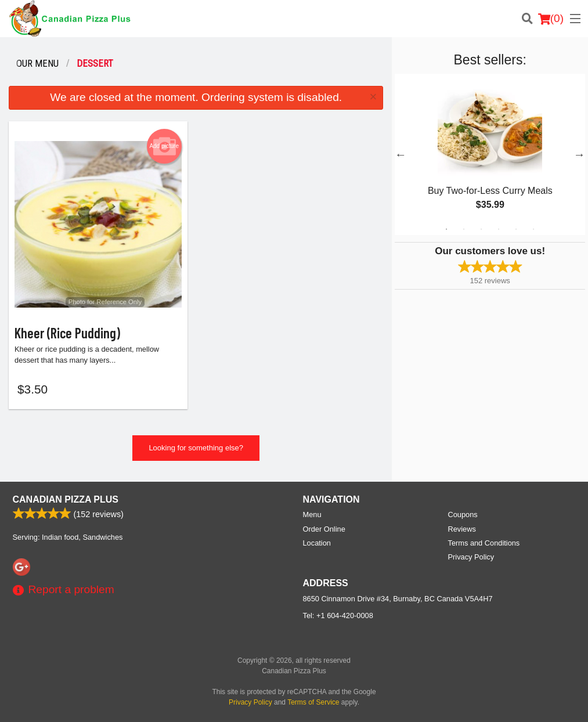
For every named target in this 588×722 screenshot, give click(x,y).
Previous (401, 154)
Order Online (324, 529)
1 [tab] (446, 229)
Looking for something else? (196, 448)
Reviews (462, 529)
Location (317, 543)
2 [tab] (464, 229)
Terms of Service (313, 702)
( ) (551, 19)
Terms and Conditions (484, 543)
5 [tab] (516, 229)
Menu (312, 515)
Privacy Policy (471, 557)
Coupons (463, 515)
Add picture (164, 146)
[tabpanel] (490, 154)
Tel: (338, 615)
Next (579, 154)
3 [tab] (481, 229)
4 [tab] (499, 229)
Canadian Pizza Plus (66, 499)
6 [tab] (533, 229)
